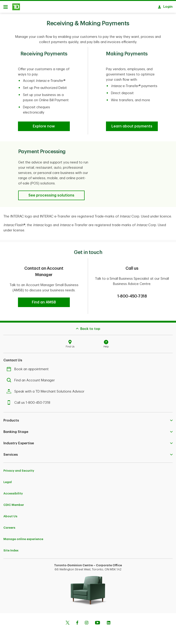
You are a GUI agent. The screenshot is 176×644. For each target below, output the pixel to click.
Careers (9, 529)
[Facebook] (77, 625)
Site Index (11, 552)
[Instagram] (87, 625)
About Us (10, 518)
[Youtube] (98, 625)
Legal (8, 484)
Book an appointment (29, 371)
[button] (44, 128)
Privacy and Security (19, 472)
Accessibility (13, 495)
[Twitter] (68, 625)
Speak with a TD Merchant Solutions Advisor (47, 393)
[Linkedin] (109, 625)
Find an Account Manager (32, 382)
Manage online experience (23, 541)
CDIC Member (14, 506)
